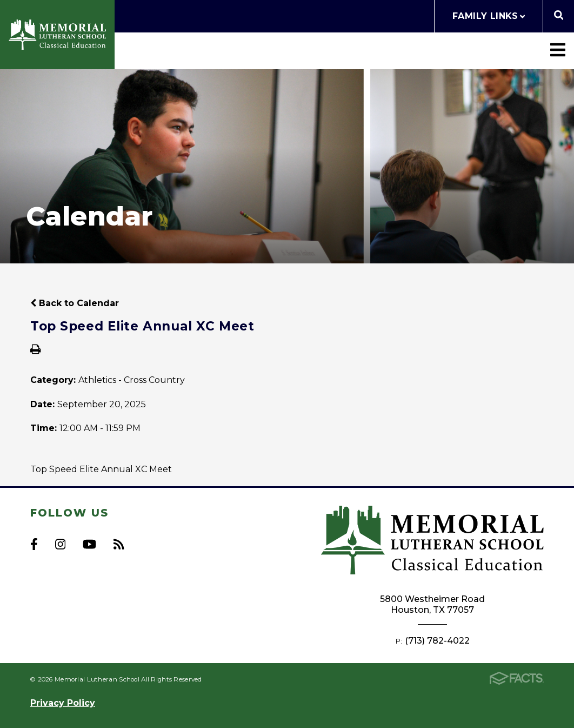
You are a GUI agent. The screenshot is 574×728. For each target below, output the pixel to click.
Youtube (89, 544)
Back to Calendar (75, 303)
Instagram (60, 544)
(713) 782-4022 (437, 641)
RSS (119, 544)
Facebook (34, 544)
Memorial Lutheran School (57, 35)
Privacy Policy (63, 703)
